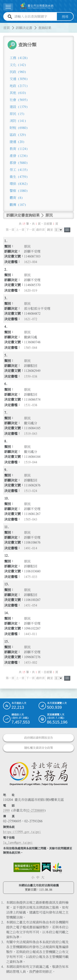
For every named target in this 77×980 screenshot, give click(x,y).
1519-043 (31, 434)
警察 (19, 190)
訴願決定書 (24, 28)
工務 (19, 58)
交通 (19, 79)
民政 (18, 72)
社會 (19, 100)
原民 (17, 114)
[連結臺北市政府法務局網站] (38, 773)
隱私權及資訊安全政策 (39, 748)
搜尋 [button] (65, 16)
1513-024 (31, 491)
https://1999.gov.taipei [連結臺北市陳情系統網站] (22, 832)
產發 (19, 155)
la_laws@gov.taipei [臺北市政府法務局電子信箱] (18, 842)
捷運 (17, 141)
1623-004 (31, 262)
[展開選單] (8, 7)
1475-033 (31, 576)
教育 (19, 148)
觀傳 (18, 204)
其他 (18, 93)
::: (2, 25)
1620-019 (31, 290)
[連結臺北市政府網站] (57, 868)
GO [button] (67, 230)
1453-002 (31, 662)
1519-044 (31, 462)
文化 (18, 65)
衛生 (19, 176)
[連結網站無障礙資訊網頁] (27, 867)
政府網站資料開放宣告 (39, 738)
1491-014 (31, 548)
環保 (19, 183)
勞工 (19, 169)
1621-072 (31, 319)
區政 (18, 135)
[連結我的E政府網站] (46, 867)
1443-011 (31, 634)
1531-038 (31, 405)
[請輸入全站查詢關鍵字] (35, 16)
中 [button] (38, 877)
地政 (19, 86)
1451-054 (31, 605)
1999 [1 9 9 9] (6, 810)
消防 (18, 121)
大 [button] (43, 877)
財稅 (19, 128)
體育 (16, 197)
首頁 (7, 28)
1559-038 (31, 376)
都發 (19, 162)
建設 (19, 107)
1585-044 (31, 348)
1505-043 (31, 519)
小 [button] (33, 877)
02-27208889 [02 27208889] (35, 810)
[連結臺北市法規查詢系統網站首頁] (37, 6)
